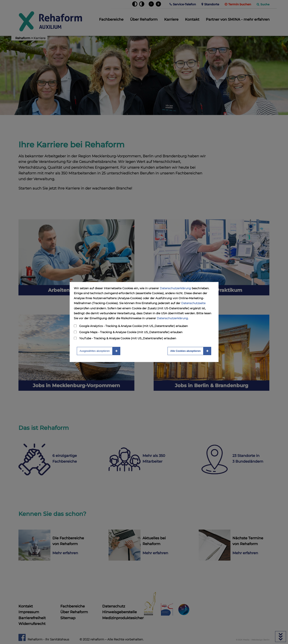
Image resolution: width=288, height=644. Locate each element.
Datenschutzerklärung (175, 288)
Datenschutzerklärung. (173, 318)
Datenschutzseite (193, 303)
